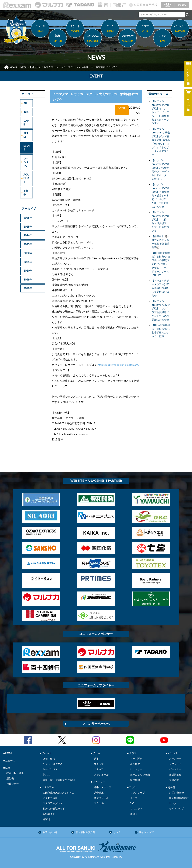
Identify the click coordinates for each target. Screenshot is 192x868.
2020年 (28, 271)
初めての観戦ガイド (54, 808)
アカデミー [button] (127, 39)
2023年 (28, 244)
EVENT (34, 67)
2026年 (28, 218)
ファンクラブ (138, 793)
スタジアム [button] (93, 39)
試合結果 (99, 793)
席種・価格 (49, 759)
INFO (26, 112)
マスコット (136, 808)
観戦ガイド (49, 814)
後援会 (134, 814)
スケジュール (101, 775)
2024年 (28, 235)
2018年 (28, 288)
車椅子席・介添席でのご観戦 (59, 780)
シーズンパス (50, 769)
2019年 (28, 280)
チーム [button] (110, 29)
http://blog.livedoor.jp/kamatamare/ (118, 365)
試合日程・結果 (15, 773)
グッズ (134, 798)
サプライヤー (176, 764)
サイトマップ (176, 808)
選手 (96, 759)
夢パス (46, 775)
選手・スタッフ (102, 787)
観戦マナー (13, 784)
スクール (99, 803)
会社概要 (135, 764)
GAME (26, 123)
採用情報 (135, 780)
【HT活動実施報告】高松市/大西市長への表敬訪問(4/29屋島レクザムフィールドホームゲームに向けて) (161, 264)
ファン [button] (162, 39)
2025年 (28, 227)
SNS (132, 803)
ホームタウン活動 (140, 775)
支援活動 (174, 780)
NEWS (24, 67)
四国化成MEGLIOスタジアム (59, 793)
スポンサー (175, 759)
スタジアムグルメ (53, 803)
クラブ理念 (136, 759)
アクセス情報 (50, 798)
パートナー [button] (180, 29)
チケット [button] (75, 29)
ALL (25, 103)
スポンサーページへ (96, 723)
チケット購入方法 (53, 764)
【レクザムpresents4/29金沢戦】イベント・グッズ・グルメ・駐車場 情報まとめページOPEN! (161, 112)
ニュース (40, 29)
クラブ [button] (145, 29)
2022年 (28, 253)
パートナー (175, 769)
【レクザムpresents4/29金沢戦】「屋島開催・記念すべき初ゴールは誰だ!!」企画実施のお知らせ (161, 195)
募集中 (26, 193)
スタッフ (99, 764)
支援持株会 (175, 775)
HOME (14, 67)
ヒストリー (136, 769)
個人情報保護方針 (179, 798)
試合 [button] (58, 39)
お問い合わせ (176, 793)
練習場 (46, 819)
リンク (173, 803)
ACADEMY (26, 178)
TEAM (26, 135)
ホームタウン (26, 162)
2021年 (28, 262)
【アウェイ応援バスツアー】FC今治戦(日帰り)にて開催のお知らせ (161, 288)
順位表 (10, 778)
